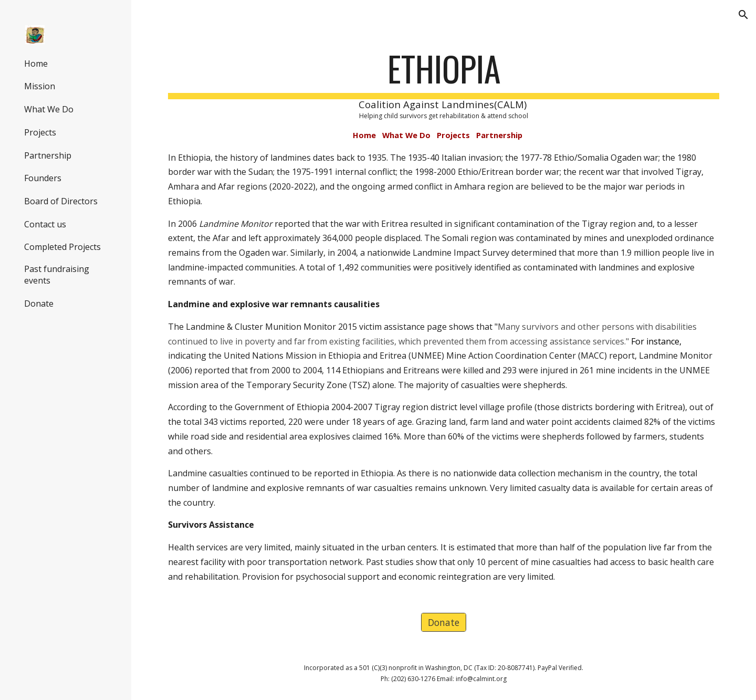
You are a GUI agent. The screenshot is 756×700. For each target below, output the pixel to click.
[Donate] (444, 623)
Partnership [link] (48, 155)
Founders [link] (43, 178)
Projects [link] (40, 132)
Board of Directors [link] (61, 201)
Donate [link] (39, 304)
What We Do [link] (49, 109)
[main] (444, 316)
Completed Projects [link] (62, 247)
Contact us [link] (45, 224)
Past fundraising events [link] (57, 275)
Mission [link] (40, 86)
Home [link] (36, 64)
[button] (743, 15)
